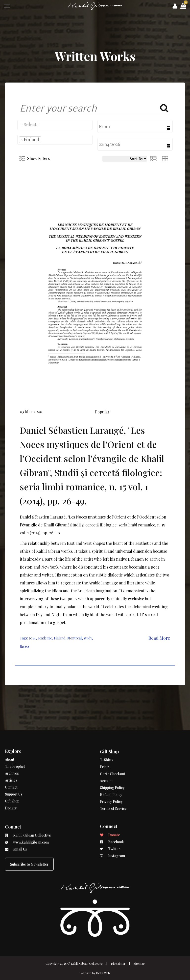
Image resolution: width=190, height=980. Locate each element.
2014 (32, 638)
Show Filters (38, 158)
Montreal (74, 638)
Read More (159, 638)
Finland (60, 638)
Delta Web (103, 973)
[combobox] (55, 125)
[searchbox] (55, 124)
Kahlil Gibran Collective (87, 963)
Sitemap (139, 963)
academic (45, 638)
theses (25, 646)
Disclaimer (118, 963)
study (88, 638)
